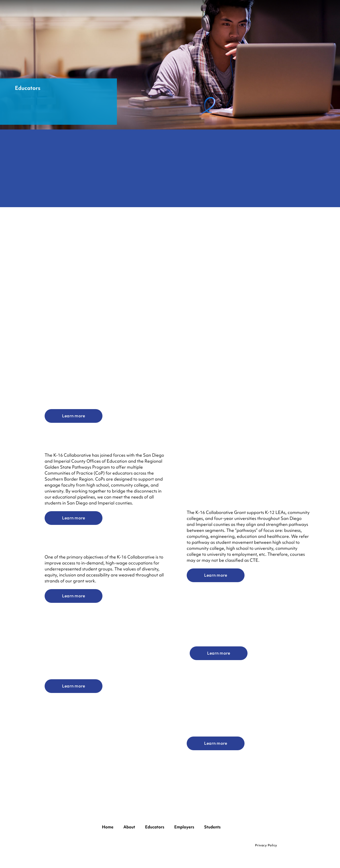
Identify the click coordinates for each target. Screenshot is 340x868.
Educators (155, 827)
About (129, 827)
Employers (184, 827)
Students (212, 827)
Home (108, 827)
